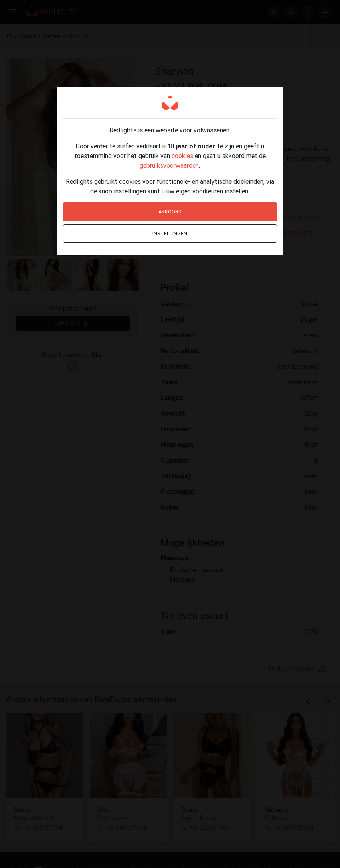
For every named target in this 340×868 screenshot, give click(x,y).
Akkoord (170, 212)
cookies (182, 156)
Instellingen (170, 233)
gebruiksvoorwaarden (169, 165)
